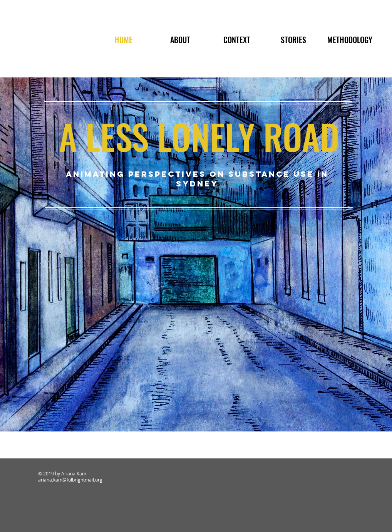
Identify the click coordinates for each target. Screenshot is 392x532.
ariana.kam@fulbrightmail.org (70, 480)
